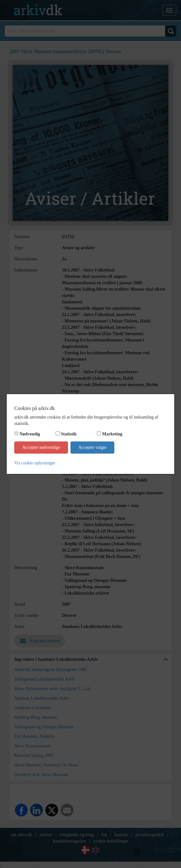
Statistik (69, 434)
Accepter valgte (92, 447)
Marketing (112, 434)
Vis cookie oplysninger (35, 463)
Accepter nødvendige (41, 447)
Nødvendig (30, 434)
